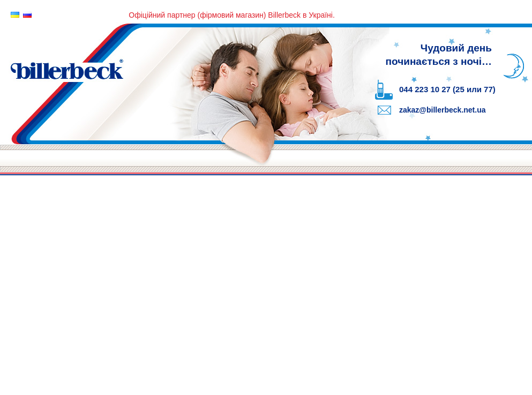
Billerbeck (188, 82)
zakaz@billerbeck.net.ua (443, 110)
